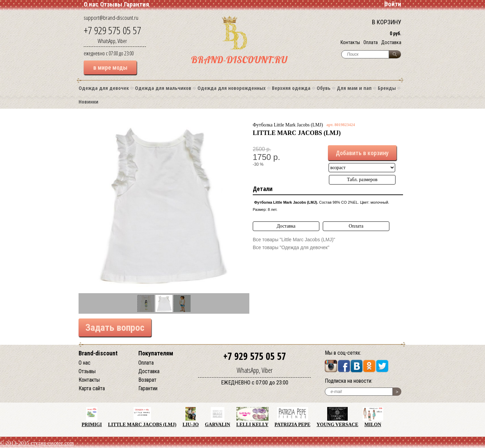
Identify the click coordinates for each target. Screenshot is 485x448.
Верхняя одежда (291, 88)
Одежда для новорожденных (232, 88)
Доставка (391, 42)
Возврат (147, 380)
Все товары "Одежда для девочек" (291, 247)
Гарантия (137, 4)
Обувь (324, 88)
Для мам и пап (354, 88)
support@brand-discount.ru (111, 18)
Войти (393, 4)
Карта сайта (92, 388)
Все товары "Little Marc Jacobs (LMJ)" (294, 240)
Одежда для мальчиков (163, 88)
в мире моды (110, 67)
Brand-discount (98, 353)
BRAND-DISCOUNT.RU (239, 60)
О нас (91, 4)
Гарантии (148, 388)
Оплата (371, 42)
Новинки (88, 101)
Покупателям (156, 353)
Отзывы (111, 4)
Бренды (387, 88)
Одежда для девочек (104, 88)
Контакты (350, 42)
